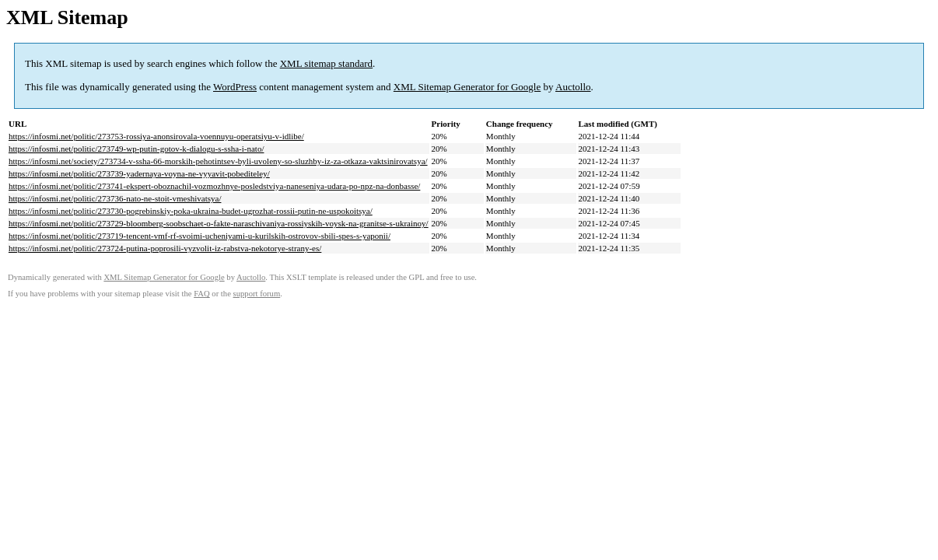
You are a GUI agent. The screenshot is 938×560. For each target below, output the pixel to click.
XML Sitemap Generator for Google (467, 87)
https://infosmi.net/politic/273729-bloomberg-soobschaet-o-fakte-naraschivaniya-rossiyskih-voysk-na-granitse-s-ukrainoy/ (219, 223)
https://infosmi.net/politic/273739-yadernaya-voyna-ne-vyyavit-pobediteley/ (139, 173)
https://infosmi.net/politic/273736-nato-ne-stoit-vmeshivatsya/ (115, 198)
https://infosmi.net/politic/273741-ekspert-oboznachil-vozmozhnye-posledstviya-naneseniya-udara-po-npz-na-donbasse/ (214, 186)
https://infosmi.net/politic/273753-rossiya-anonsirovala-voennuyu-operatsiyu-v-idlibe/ (156, 136)
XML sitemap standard (326, 63)
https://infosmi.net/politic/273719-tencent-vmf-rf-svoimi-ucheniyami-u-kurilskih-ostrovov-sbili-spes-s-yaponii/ (199, 236)
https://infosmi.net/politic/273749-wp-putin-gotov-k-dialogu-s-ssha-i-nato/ (136, 149)
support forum (257, 294)
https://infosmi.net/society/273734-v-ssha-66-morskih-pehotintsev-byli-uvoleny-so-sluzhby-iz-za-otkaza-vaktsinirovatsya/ (218, 161)
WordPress (235, 87)
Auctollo (573, 87)
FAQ (202, 294)
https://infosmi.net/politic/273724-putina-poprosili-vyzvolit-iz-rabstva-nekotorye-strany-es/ (165, 248)
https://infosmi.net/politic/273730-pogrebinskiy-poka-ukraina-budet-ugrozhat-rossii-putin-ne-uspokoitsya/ (191, 211)
